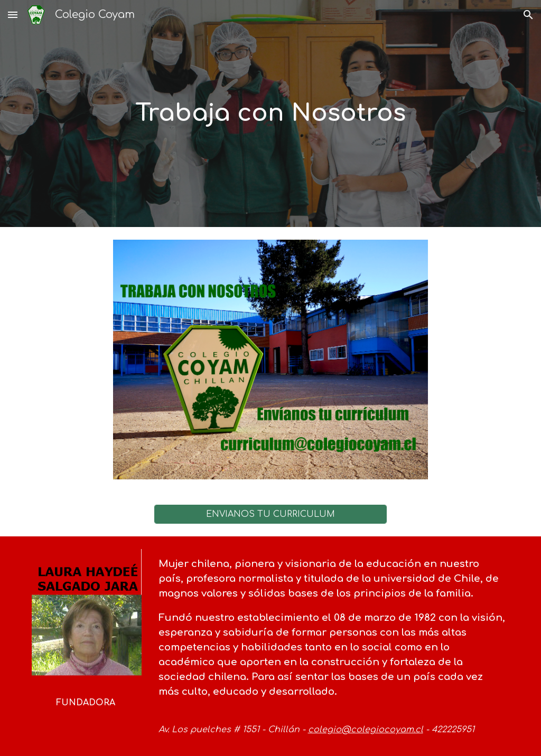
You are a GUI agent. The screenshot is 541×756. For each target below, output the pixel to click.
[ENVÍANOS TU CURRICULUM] (271, 514)
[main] (270, 114)
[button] (13, 15)
